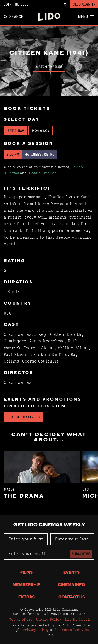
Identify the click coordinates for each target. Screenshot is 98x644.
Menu (86, 17)
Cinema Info (71, 585)
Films (27, 573)
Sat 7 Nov (16, 131)
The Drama (24, 496)
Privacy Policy (48, 619)
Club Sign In (84, 4)
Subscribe (81, 554)
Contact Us (72, 597)
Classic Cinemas (42, 173)
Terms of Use (21, 619)
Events (71, 573)
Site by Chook (77, 619)
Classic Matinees (24, 417)
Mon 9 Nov (41, 131)
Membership (26, 585)
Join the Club (16, 4)
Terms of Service (73, 630)
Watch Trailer (49, 67)
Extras (27, 597)
